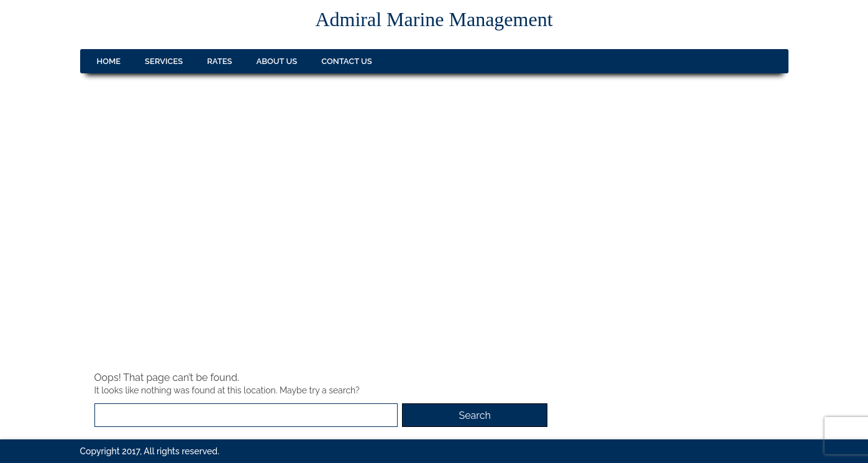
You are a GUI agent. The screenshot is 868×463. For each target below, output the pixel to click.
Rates (219, 61)
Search (474, 415)
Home (109, 61)
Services (164, 61)
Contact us (347, 61)
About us (277, 61)
